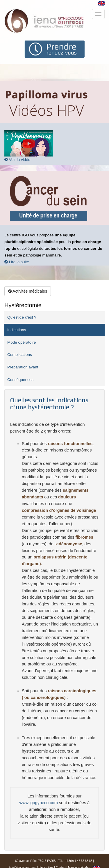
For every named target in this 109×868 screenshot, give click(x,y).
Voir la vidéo (17, 160)
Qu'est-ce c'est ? (22, 317)
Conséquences (20, 380)
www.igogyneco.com (39, 803)
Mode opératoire (22, 342)
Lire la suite (17, 262)
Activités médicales (28, 291)
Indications (17, 330)
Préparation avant (23, 367)
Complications (20, 355)
